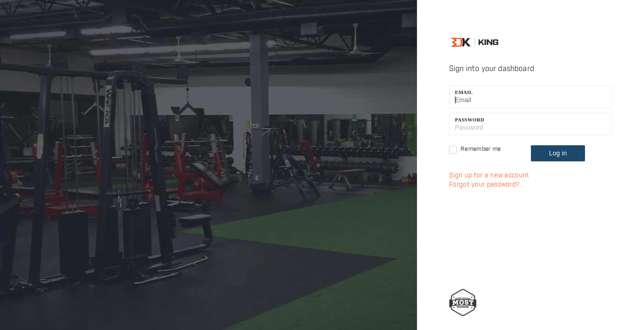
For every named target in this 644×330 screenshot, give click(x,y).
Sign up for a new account (489, 176)
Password (470, 120)
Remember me (481, 149)
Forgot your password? (484, 185)
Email (464, 92)
